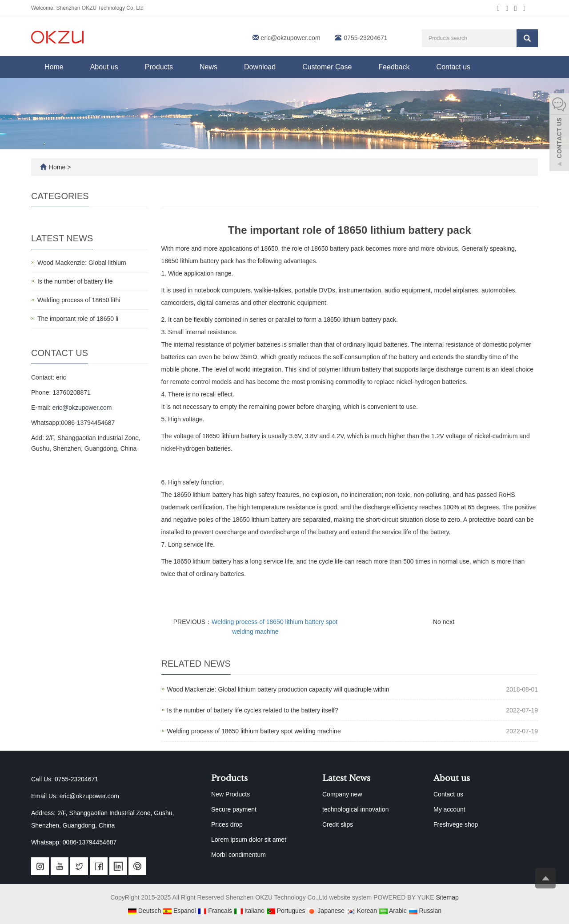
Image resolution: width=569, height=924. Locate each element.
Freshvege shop (456, 824)
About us (104, 67)
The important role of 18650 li (78, 319)
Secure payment (234, 809)
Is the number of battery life (75, 281)
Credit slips (338, 824)
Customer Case (327, 67)
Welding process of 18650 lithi (79, 300)
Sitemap (447, 897)
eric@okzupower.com (291, 38)
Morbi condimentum (238, 855)
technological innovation (355, 809)
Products (159, 67)
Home (54, 67)
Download (260, 67)
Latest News (346, 778)
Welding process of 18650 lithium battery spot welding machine (254, 731)
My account (449, 809)
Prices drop (227, 824)
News (208, 67)
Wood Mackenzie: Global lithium (82, 263)
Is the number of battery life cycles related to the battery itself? (253, 710)
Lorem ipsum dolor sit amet (249, 840)
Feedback (394, 67)
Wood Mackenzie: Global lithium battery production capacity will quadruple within (278, 689)
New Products (230, 794)
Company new (342, 794)
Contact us (453, 67)
